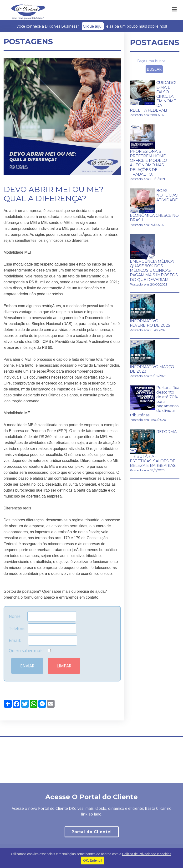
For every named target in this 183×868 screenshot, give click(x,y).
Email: (43, 640)
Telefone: (43, 628)
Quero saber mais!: (30, 651)
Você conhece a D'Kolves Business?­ (92, 26)
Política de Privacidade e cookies (147, 854)
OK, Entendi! (93, 860)
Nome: (42, 616)
